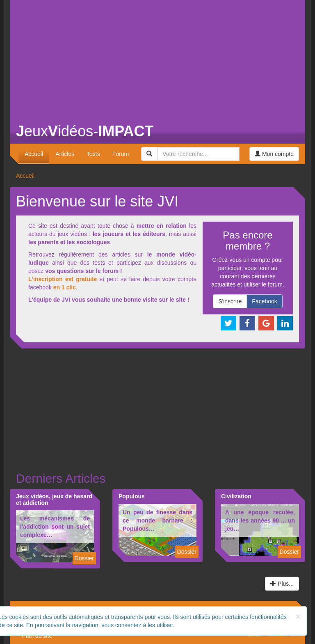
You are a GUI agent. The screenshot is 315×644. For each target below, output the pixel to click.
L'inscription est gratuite (63, 279)
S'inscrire (230, 301)
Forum (121, 154)
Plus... (282, 584)
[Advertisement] (157, 57)
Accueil (34, 154)
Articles (65, 154)
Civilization (236, 496)
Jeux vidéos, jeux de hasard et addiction (54, 499)
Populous (132, 496)
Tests (93, 154)
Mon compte (274, 154)
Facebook (264, 301)
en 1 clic (65, 287)
